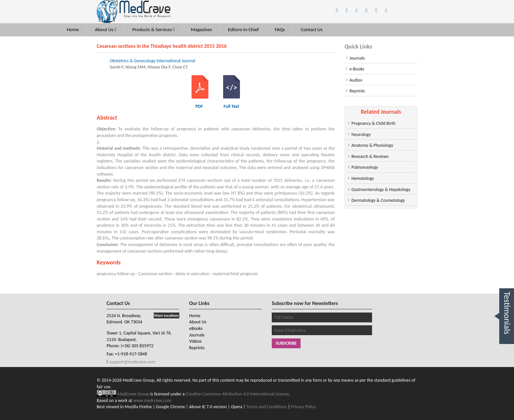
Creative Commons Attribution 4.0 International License (237, 394)
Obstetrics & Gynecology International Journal (153, 61)
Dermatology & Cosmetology (378, 200)
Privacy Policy (304, 407)
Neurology (361, 134)
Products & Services (154, 29)
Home (73, 29)
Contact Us (312, 29)
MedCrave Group (134, 394)
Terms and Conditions (267, 407)
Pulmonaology (365, 167)
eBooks (196, 328)
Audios (356, 80)
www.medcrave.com (152, 401)
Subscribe (286, 343)
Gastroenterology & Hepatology (381, 190)
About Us (106, 29)
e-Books (357, 69)
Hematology (363, 178)
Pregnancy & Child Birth (374, 123)
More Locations (167, 315)
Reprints (357, 91)
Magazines (201, 29)
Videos (195, 341)
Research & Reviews (370, 156)
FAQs (280, 29)
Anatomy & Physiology (372, 145)
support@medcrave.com (132, 362)
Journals (357, 58)
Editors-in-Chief (244, 29)
